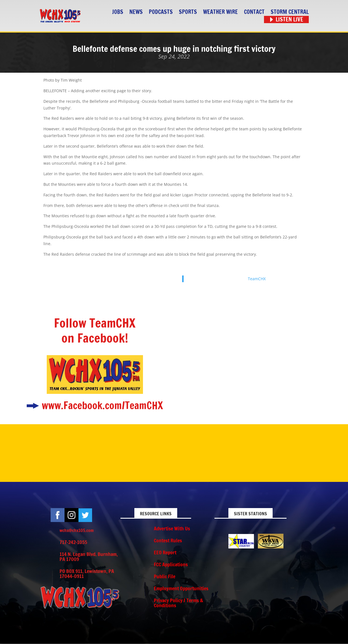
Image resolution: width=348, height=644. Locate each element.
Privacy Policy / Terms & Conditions (178, 603)
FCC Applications (171, 564)
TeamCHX (257, 279)
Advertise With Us (172, 528)
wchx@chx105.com (77, 530)
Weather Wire (220, 12)
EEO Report (165, 552)
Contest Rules (168, 540)
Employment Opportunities (181, 588)
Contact (254, 12)
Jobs (118, 12)
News (136, 12)
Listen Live (289, 20)
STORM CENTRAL (290, 12)
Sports (188, 12)
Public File (165, 576)
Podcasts (161, 12)
